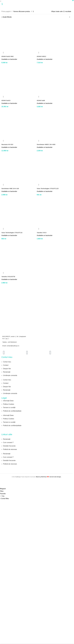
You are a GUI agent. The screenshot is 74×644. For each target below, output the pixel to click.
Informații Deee (8, 401)
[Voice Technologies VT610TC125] (54, 170)
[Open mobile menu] (1, 1)
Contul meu (7, 362)
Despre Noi (7, 369)
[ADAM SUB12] (54, 37)
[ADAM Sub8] (54, 82)
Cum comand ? (8, 442)
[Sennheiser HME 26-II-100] (19, 170)
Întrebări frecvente (9, 446)
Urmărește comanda (10, 375)
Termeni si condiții (9, 408)
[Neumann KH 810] (19, 126)
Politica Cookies (9, 404)
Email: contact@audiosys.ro (11, 346)
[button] (3, 53)
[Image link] (10, 431)
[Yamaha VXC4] (54, 214)
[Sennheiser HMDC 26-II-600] (54, 126)
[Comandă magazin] (70, 17)
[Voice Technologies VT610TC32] (19, 214)
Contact (6, 365)
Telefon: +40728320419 (10, 342)
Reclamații (7, 372)
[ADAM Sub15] (19, 82)
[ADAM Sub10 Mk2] (19, 37)
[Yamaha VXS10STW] (19, 258)
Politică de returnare (10, 449)
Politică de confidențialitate (12, 411)
